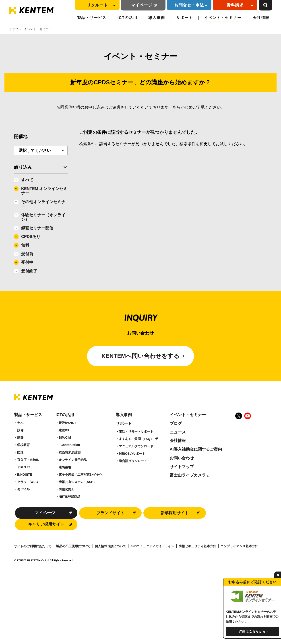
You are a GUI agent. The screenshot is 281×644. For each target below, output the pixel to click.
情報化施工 (66, 489)
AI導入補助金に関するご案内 (196, 449)
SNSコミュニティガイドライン (152, 546)
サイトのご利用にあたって (33, 546)
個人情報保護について (110, 546)
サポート (185, 18)
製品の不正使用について (73, 546)
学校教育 (23, 445)
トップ (14, 29)
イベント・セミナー (223, 18)
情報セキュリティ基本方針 (197, 546)
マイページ (142, 5)
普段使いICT (67, 423)
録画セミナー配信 (37, 228)
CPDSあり (31, 237)
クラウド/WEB (28, 482)
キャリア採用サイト (46, 524)
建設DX (64, 430)
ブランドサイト (110, 513)
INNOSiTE (25, 475)
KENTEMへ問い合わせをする (141, 356)
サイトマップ (182, 467)
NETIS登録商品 (69, 497)
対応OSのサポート (132, 454)
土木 (20, 423)
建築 (20, 438)
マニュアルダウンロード (136, 446)
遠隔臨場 (65, 467)
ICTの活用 (127, 18)
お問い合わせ (182, 458)
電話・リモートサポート (136, 431)
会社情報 (261, 18)
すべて (27, 180)
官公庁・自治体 (28, 460)
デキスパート (27, 467)
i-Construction (69, 445)
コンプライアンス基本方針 (239, 546)
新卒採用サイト (175, 513)
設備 (20, 430)
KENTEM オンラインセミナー (44, 191)
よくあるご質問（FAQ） (136, 439)
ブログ (176, 423)
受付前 (27, 254)
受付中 (27, 262)
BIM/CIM (65, 438)
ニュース (178, 432)
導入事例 (157, 18)
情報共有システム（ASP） (77, 482)
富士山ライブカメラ (188, 475)
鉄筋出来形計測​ (70, 452)
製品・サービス (92, 18)
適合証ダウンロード (133, 461)
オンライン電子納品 (73, 460)
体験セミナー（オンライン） (43, 217)
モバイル (23, 489)
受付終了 (29, 271)
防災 (20, 452)
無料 (25, 245)
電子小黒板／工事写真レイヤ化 (81, 475)
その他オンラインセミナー (43, 204)
